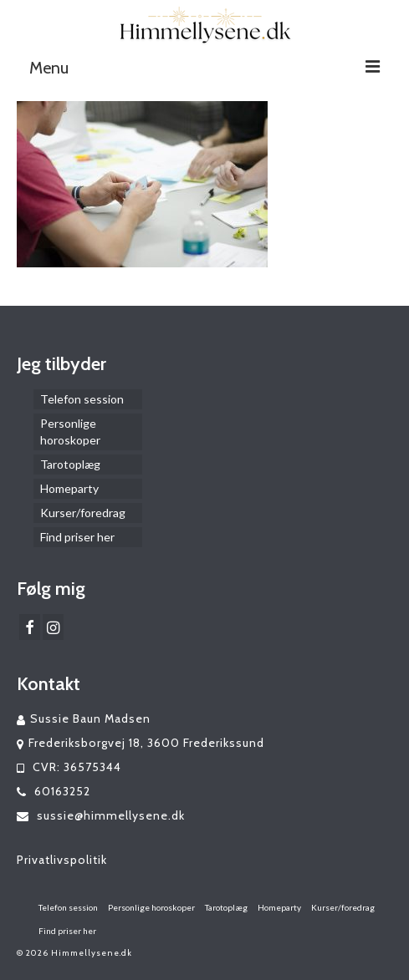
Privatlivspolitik (62, 860)
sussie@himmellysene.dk (101, 815)
